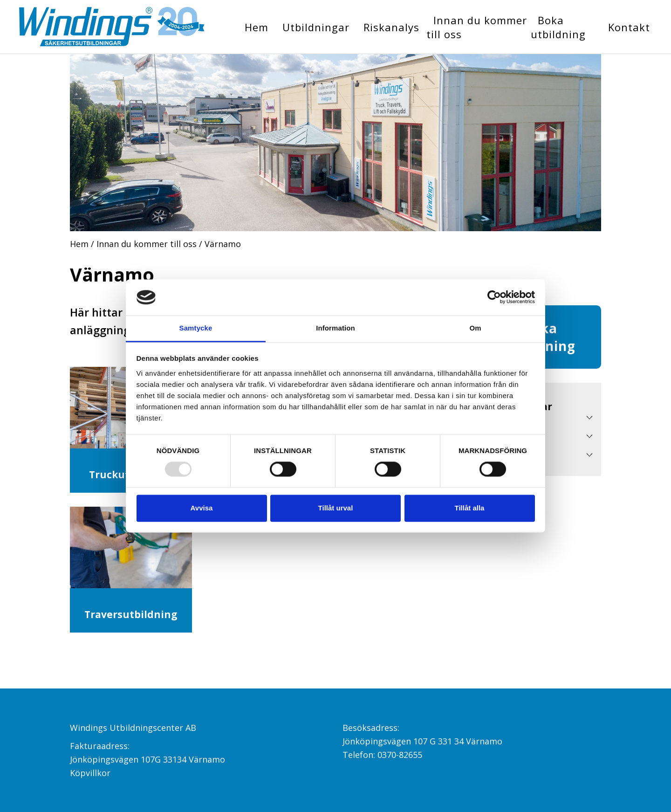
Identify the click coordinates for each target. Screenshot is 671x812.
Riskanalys (391, 27)
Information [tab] (335, 328)
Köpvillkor (90, 773)
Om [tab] (475, 328)
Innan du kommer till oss (477, 27)
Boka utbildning (558, 27)
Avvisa (202, 508)
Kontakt (629, 27)
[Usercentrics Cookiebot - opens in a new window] (494, 297)
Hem (257, 27)
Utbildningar (316, 27)
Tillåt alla (470, 508)
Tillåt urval (336, 508)
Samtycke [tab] (196, 328)
